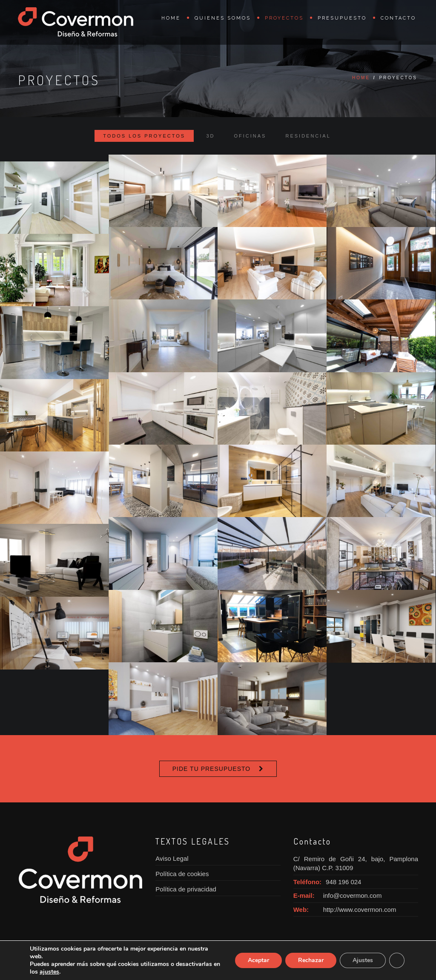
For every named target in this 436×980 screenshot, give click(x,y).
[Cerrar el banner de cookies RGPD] (397, 960)
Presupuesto (342, 18)
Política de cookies (182, 874)
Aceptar (256, 960)
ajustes (98, 972)
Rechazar (309, 960)
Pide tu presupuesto (211, 769)
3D (210, 136)
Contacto (398, 18)
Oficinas (250, 136)
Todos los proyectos (144, 136)
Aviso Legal (172, 858)
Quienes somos (223, 18)
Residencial (308, 136)
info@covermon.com (353, 895)
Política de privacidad (186, 889)
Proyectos (284, 18)
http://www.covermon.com (360, 910)
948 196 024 (343, 882)
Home (171, 18)
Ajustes (362, 960)
